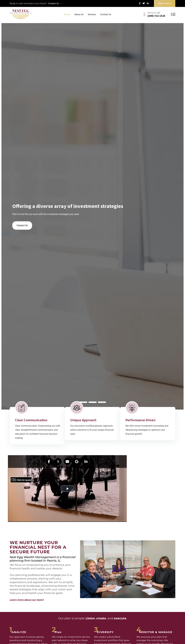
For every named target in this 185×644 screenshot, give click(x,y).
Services (92, 14)
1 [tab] (83, 402)
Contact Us (55, 3)
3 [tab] (102, 402)
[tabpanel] (92, 216)
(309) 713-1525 (156, 16)
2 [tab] (93, 402)
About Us (79, 14)
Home (67, 14)
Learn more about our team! (27, 600)
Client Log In (165, 3)
